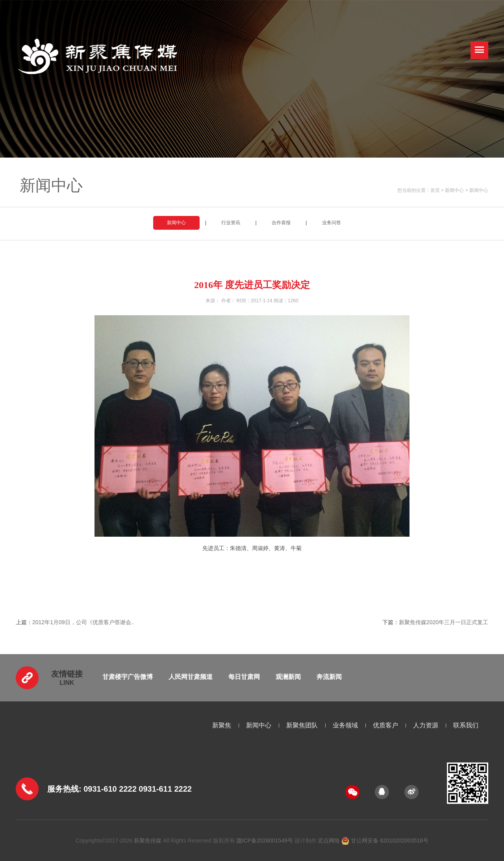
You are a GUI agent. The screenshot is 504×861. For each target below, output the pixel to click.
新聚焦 (222, 725)
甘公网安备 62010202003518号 (385, 841)
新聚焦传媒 (148, 841)
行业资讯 (231, 223)
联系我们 (466, 725)
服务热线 (63, 789)
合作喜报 (281, 223)
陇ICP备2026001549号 (265, 841)
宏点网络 (329, 841)
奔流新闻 (329, 677)
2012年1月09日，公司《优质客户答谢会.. (83, 622)
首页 (435, 190)
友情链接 (67, 674)
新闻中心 (454, 190)
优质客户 (385, 725)
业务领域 (345, 725)
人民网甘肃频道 (191, 677)
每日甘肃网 (244, 677)
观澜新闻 (288, 677)
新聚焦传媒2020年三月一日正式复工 (444, 622)
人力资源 (426, 725)
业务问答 (332, 223)
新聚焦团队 (302, 725)
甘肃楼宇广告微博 (128, 677)
